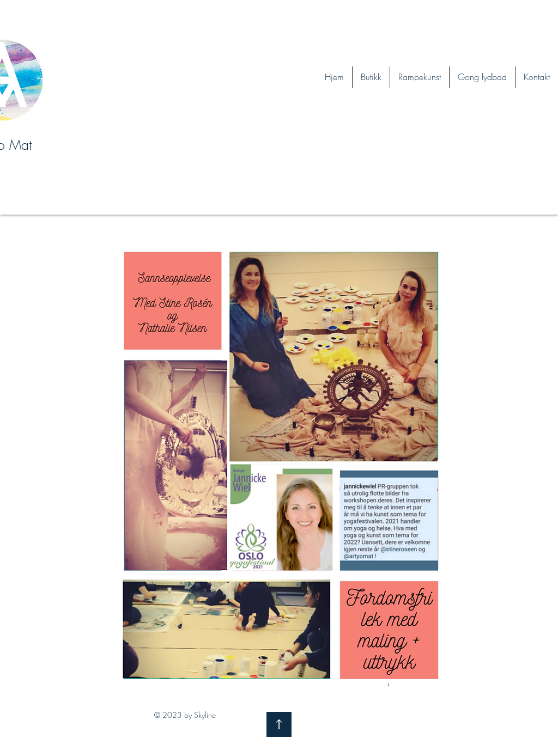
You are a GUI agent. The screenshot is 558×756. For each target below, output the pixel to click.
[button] (482, 77)
